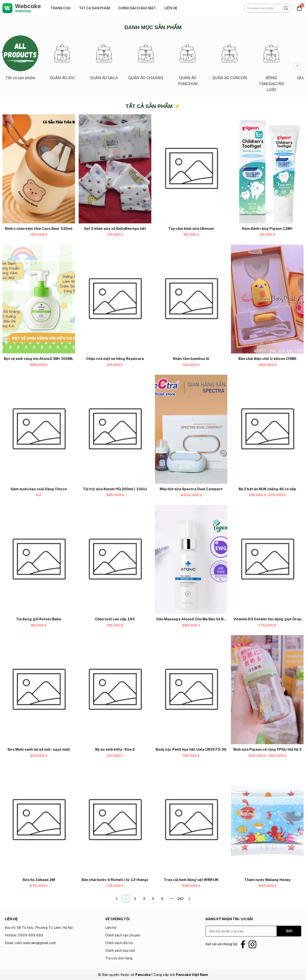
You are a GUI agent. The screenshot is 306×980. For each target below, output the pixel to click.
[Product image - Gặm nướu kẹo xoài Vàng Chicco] (39, 429)
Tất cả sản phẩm (94, 8)
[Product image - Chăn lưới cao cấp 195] (115, 560)
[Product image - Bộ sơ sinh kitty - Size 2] (115, 690)
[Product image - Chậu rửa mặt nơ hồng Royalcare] (115, 299)
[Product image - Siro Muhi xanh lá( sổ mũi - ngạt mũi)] (39, 690)
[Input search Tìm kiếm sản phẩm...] (262, 8)
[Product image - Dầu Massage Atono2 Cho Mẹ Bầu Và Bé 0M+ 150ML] (191, 560)
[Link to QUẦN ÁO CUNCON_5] (229, 60)
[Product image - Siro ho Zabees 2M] (39, 820)
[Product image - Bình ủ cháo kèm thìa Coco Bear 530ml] (39, 169)
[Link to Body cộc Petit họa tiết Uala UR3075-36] (191, 749)
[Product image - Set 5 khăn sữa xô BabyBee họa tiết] (115, 169)
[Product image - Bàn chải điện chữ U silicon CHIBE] (267, 299)
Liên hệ (171, 8)
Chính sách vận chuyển (123, 935)
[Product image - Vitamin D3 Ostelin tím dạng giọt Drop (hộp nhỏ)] (267, 560)
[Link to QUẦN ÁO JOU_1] (62, 60)
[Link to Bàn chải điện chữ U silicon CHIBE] (267, 359)
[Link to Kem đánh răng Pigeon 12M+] (267, 229)
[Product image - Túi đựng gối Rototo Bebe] (39, 560)
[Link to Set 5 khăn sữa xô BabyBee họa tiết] (115, 229)
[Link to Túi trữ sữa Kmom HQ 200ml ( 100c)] (115, 489)
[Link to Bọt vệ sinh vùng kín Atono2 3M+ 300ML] (39, 359)
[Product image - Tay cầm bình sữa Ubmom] (191, 169)
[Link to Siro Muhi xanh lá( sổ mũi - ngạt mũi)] (39, 749)
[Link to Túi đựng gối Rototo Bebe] (39, 619)
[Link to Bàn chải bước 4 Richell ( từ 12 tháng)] (115, 880)
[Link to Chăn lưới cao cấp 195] (115, 619)
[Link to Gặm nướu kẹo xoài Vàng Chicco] (39, 489)
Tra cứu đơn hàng (119, 958)
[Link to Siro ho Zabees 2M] (39, 880)
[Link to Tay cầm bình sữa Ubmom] (191, 229)
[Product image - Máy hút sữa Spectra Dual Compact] (191, 429)
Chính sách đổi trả (119, 943)
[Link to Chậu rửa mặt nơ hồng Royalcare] (115, 359)
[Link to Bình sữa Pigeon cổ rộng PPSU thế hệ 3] (267, 749)
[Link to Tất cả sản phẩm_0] (20, 60)
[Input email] (241, 931)
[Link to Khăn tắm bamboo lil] (191, 359)
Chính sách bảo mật (137, 8)
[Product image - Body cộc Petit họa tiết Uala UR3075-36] (191, 690)
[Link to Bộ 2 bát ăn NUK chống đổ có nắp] (267, 489)
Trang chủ (60, 8)
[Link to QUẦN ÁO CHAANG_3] (146, 60)
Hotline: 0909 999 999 (24, 935)
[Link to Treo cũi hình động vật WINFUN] (191, 880)
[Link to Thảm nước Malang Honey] (267, 880)
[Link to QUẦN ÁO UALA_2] (104, 60)
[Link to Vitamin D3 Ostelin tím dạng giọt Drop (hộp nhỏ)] (267, 619)
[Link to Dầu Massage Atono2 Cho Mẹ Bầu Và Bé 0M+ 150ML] (191, 619)
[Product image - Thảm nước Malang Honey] (267, 820)
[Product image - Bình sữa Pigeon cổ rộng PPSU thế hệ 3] (267, 690)
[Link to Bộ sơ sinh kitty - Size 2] (115, 749)
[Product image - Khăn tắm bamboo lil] (191, 299)
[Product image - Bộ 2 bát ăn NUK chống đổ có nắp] (267, 429)
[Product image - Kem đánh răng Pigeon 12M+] (267, 169)
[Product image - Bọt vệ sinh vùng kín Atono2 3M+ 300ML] (39, 299)
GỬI (289, 931)
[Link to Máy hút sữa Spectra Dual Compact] (191, 489)
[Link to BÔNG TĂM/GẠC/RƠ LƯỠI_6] (271, 66)
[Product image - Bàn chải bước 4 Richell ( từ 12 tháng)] (115, 820)
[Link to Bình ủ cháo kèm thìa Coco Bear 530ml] (39, 229)
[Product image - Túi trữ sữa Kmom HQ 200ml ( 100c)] (115, 429)
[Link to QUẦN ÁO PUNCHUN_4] (188, 63)
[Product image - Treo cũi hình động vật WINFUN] (191, 820)
